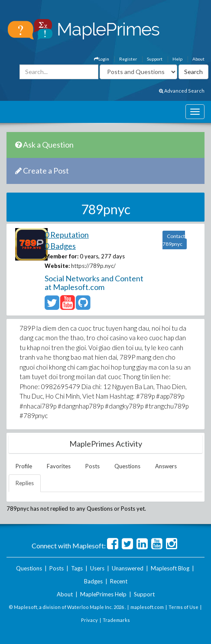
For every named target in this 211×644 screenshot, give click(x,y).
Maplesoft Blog (170, 568)
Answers (166, 466)
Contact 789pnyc (174, 240)
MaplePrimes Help (103, 594)
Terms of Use (183, 607)
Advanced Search (182, 91)
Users (97, 568)
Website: (57, 266)
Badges (93, 581)
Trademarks (116, 620)
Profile (24, 466)
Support (155, 59)
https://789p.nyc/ (93, 266)
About (198, 59)
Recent (119, 581)
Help (177, 59)
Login (102, 59)
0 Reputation (67, 235)
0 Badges (60, 246)
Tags (77, 568)
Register (128, 59)
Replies (25, 483)
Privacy (89, 620)
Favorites (59, 466)
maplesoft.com (147, 607)
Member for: (62, 256)
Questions (127, 466)
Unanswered (128, 568)
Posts (93, 466)
